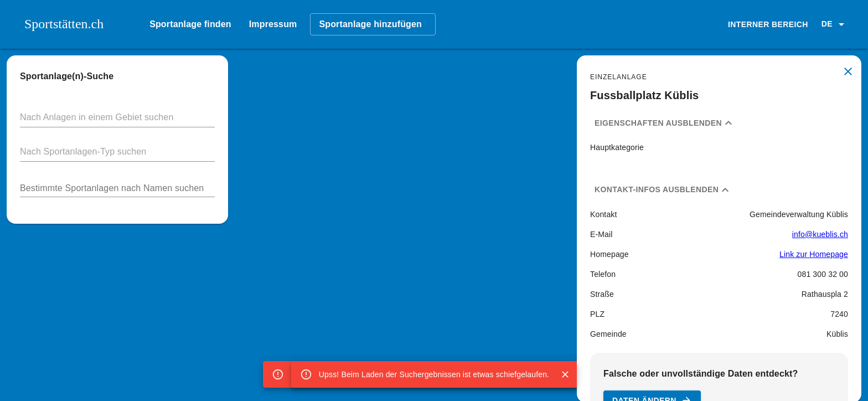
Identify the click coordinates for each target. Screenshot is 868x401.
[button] (835, 24)
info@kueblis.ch (820, 234)
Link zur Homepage (814, 254)
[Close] (565, 374)
